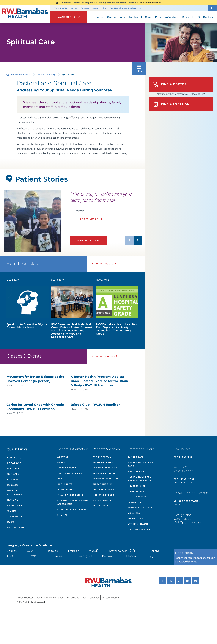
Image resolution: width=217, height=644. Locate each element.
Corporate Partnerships (73, 509)
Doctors (13, 468)
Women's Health (138, 524)
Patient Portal (102, 457)
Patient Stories (18, 527)
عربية (30, 551)
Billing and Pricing (105, 468)
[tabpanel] (33, 221)
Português (85, 556)
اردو (152, 556)
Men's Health (136, 471)
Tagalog (53, 551)
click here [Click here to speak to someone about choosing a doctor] (191, 562)
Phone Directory (103, 490)
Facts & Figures (67, 468)
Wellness (134, 513)
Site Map (63, 515)
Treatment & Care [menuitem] (140, 17)
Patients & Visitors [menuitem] (166, 17)
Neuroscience (137, 486)
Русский (107, 556)
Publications (66, 490)
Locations (14, 463)
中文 (33, 556)
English (12, 551)
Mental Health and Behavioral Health (140, 479)
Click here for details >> (149, 3)
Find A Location (171, 104)
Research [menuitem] (188, 17)
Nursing (13, 500)
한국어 (11, 556)
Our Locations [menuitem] (116, 17)
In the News (65, 484)
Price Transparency (105, 473)
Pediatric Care (137, 497)
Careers (85, 8)
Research (14, 485)
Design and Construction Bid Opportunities (187, 518)
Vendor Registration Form (187, 503)
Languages (15, 505)
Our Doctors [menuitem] (205, 17)
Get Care (13, 474)
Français (74, 551)
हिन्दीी (132, 551)
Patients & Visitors (21, 74)
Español (131, 556)
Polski (58, 556)
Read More (89, 219)
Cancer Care (136, 457)
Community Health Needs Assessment (73, 502)
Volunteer (15, 516)
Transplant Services (141, 508)
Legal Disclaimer (90, 598)
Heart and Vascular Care (141, 464)
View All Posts (103, 264)
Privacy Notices (25, 598)
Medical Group (102, 500)
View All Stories (88, 240)
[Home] (25, 14)
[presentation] (106, 208)
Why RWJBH (61, 8)
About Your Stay (47, 74)
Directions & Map (103, 484)
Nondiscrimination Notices (50, 598)
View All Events (103, 356)
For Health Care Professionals (126, 8)
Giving (75, 8)
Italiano (155, 551)
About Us (63, 457)
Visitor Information (105, 479)
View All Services (139, 529)
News (95, 8)
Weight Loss (135, 518)
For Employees (183, 457)
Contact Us (15, 458)
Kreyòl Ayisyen (118, 551)
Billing (104, 8)
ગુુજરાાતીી (93, 551)
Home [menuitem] (99, 17)
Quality (62, 462)
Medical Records (103, 495)
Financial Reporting (70, 495)
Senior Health (137, 502)
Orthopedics (136, 491)
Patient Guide (101, 506)
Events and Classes (70, 473)
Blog (11, 522)
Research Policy (110, 598)
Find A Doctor (170, 84)
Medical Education (15, 492)
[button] (212, 8)
